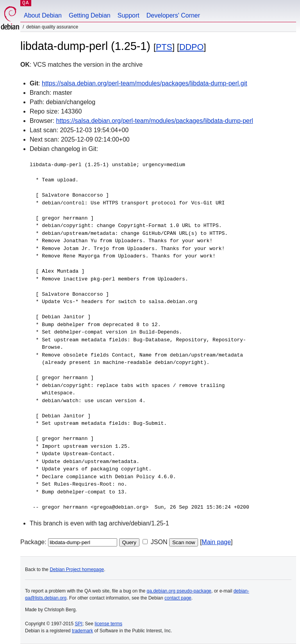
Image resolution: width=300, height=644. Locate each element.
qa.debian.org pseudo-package (179, 591)
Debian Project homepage (77, 569)
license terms (108, 624)
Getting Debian (90, 15)
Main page (216, 542)
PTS (164, 47)
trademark (82, 631)
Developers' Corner (173, 15)
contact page (178, 598)
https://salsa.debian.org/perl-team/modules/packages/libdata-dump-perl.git (145, 83)
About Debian (43, 15)
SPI (79, 624)
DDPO (191, 47)
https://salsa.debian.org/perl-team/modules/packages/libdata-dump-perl (155, 121)
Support (129, 15)
